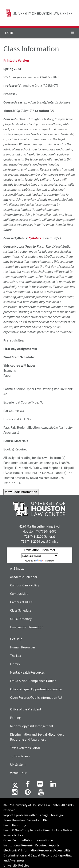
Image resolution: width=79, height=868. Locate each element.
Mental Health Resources (27, 673)
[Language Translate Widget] (40, 556)
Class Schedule (21, 611)
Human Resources (23, 647)
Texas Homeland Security (21, 820)
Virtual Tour (18, 773)
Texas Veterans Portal (25, 748)
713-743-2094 (30, 542)
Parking (15, 718)
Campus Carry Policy (25, 585)
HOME (9, 33)
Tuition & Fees (20, 756)
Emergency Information (27, 627)
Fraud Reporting (15, 825)
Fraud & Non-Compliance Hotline (33, 681)
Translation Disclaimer (39, 550)
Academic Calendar (24, 577)
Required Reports (47, 845)
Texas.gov (58, 815)
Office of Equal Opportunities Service (36, 689)
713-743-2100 (34, 537)
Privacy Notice (13, 835)
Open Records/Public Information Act (36, 698)
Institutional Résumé (18, 845)
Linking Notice (62, 830)
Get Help (16, 639)
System (18, 765)
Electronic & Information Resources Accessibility (37, 850)
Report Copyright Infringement (32, 726)
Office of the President (26, 709)
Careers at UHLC (21, 602)
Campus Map (19, 594)
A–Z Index (17, 569)
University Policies (16, 865)
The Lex (15, 656)
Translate (45, 561)
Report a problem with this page (26, 815)
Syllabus (35, 238)
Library (15, 664)
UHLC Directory (21, 619)
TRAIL (45, 820)
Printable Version (16, 61)
